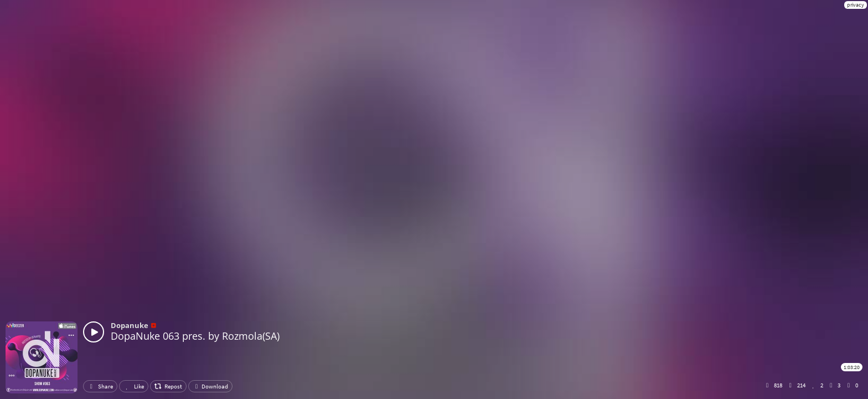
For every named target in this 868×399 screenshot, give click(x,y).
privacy (856, 5)
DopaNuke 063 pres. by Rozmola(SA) (195, 336)
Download (210, 386)
